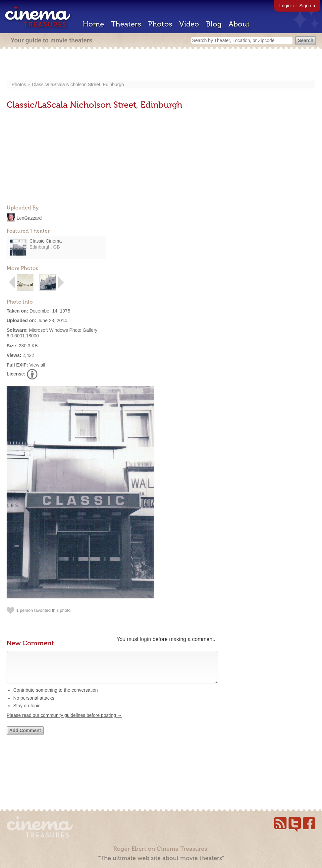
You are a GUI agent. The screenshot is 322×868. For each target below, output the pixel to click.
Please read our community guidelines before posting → (64, 722)
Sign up (307, 6)
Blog (214, 24)
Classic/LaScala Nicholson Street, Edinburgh (78, 85)
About (239, 24)
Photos (160, 24)
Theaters (126, 24)
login (145, 639)
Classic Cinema (46, 241)
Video (189, 24)
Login (285, 6)
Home (93, 24)
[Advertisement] (161, 65)
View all (37, 365)
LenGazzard (29, 218)
